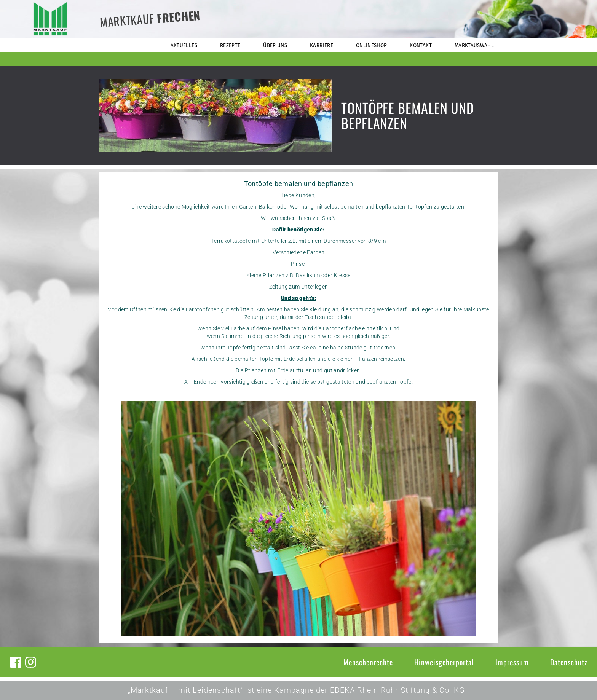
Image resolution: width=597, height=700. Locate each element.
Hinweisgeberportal (444, 662)
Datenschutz (569, 662)
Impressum (512, 662)
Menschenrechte (368, 662)
